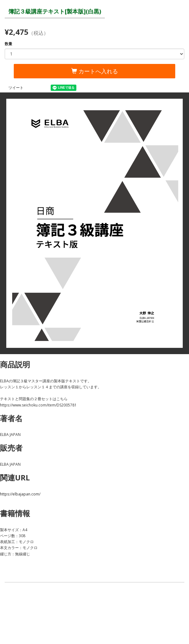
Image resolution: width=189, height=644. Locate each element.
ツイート (16, 88)
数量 (8, 44)
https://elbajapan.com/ (20, 494)
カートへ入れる (95, 71)
